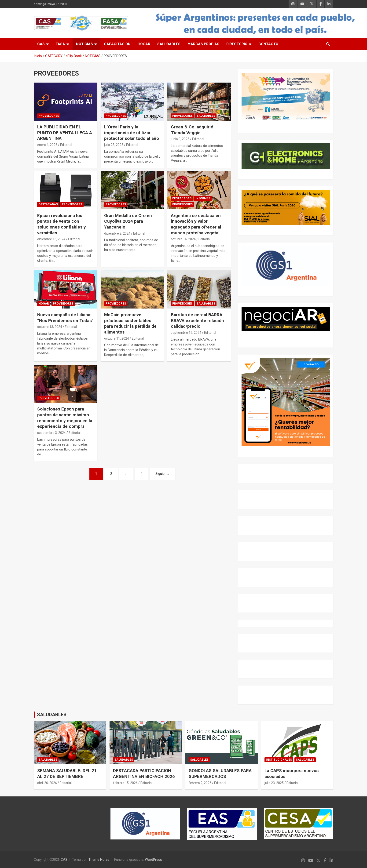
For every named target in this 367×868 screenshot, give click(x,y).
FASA (60, 44)
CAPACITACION (117, 44)
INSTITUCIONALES (279, 760)
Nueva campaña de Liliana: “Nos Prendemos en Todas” (65, 318)
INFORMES (203, 198)
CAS (41, 44)
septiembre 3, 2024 (51, 433)
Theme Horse (99, 860)
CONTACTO (268, 44)
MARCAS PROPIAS (203, 44)
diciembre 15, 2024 (51, 239)
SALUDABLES (169, 44)
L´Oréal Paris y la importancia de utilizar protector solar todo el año (132, 133)
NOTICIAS (84, 44)
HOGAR (144, 44)
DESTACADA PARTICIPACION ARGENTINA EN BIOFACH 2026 (144, 774)
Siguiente (162, 474)
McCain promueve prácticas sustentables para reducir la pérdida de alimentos (130, 323)
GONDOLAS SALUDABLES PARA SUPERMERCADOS (220, 774)
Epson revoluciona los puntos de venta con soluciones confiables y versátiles (62, 224)
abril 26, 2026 (47, 783)
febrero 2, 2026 (200, 783)
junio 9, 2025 (180, 139)
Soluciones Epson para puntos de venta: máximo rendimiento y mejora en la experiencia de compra (65, 418)
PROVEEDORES (49, 116)
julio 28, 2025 (114, 145)
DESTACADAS (48, 204)
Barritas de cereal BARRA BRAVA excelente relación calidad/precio (197, 320)
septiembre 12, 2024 (186, 333)
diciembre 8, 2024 (117, 233)
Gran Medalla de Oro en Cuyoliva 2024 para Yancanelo (128, 221)
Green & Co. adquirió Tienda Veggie (192, 130)
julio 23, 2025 (274, 783)
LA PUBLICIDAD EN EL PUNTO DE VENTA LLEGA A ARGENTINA (65, 133)
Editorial (66, 145)
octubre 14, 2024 (183, 239)
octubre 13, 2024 (50, 327)
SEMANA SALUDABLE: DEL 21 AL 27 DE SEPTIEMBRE (67, 774)
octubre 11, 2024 (117, 338)
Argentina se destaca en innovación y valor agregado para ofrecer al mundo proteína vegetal (196, 224)
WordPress (153, 860)
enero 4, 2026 (47, 145)
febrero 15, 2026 (125, 783)
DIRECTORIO (237, 44)
